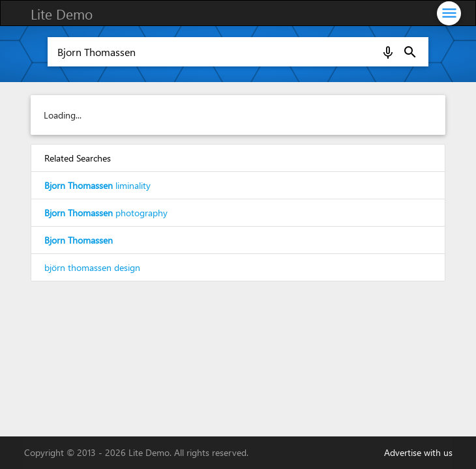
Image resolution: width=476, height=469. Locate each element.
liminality (97, 185)
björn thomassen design (92, 267)
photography (106, 213)
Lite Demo (62, 14)
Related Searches (78, 158)
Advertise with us (418, 452)
